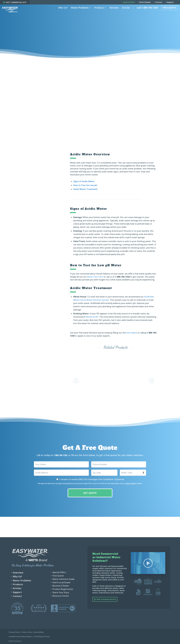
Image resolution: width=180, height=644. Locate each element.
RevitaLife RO (92, 317)
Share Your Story (61, 592)
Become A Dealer (61, 585)
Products (98, 12)
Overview (18, 572)
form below (132, 332)
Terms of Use (27, 632)
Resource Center (61, 595)
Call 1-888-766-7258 (146, 12)
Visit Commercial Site (106, 599)
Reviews (113, 12)
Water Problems (78, 12)
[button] (77, 380)
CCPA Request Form (42, 636)
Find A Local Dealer (62, 582)
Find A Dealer (144, 2)
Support (169, 2)
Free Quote (168, 12)
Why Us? (62, 12)
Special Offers (128, 2)
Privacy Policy (130, 483)
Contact (158, 2)
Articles (125, 12)
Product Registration (63, 589)
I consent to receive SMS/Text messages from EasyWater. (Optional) (91, 479)
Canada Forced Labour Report (21, 636)
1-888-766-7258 (122, 277)
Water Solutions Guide (63, 579)
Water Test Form (95, 277)
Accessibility (39, 632)
